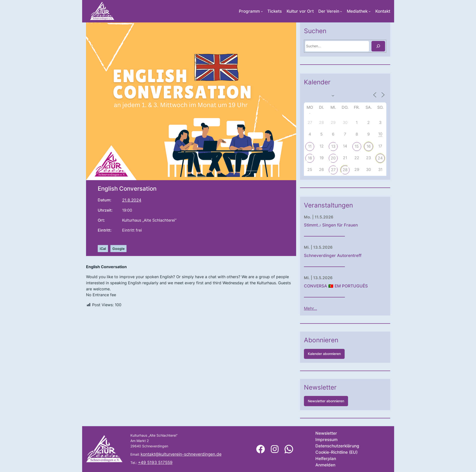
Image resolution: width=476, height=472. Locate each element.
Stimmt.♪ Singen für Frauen (345, 225)
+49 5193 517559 (155, 462)
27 (347, 170)
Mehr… (325, 308)
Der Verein (329, 11)
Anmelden (325, 465)
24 (394, 158)
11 (324, 146)
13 (347, 146)
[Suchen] (392, 46)
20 (347, 158)
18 (324, 158)
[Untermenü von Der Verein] (341, 11)
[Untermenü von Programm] (262, 11)
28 (359, 170)
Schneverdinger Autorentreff (347, 256)
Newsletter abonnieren (340, 401)
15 (371, 146)
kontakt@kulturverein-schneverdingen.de (181, 454)
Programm (249, 11)
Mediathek (357, 11)
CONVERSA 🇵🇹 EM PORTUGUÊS (350, 286)
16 (383, 146)
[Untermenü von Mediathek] (370, 11)
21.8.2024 (132, 200)
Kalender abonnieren (338, 354)
